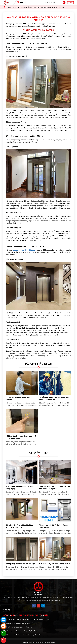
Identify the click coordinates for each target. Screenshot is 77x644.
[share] (34, 605)
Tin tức (10, 7)
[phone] (3, 640)
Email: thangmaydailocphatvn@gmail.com (20, 627)
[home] (4, 7)
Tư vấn (17, 7)
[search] (64, 3)
